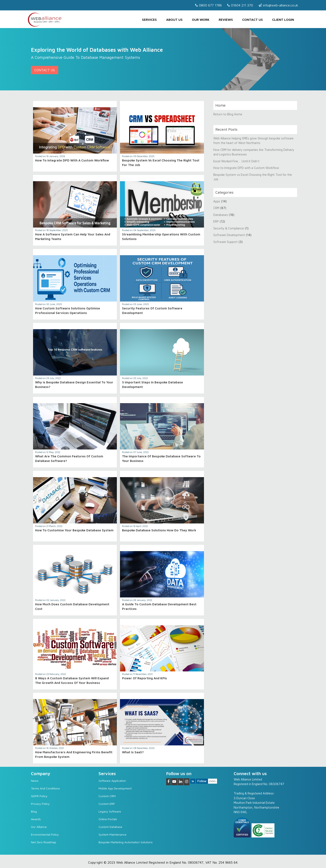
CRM (217, 208)
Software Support (225, 242)
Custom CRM (107, 796)
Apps (217, 201)
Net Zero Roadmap (44, 842)
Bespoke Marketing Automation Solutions (126, 842)
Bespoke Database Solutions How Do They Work (159, 530)
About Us (174, 20)
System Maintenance (112, 834)
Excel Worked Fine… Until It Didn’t (236, 161)
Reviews (226, 20)
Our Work (201, 20)
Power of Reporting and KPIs (144, 678)
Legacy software (110, 811)
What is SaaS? (133, 752)
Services (149, 20)
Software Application (112, 781)
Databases (221, 215)
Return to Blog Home (228, 114)
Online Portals (108, 819)
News (35, 781)
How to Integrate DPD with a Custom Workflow (72, 160)
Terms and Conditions (45, 788)
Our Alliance (39, 827)
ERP (216, 221)
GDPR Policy (39, 796)
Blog (34, 811)
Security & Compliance (229, 228)
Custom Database (110, 827)
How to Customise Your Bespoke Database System (74, 530)
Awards (36, 819)
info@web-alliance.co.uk (278, 5)
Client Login (283, 20)
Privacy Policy (40, 804)
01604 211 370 (240, 5)
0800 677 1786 (209, 5)
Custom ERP (107, 804)
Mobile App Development (115, 788)
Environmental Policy (45, 834)
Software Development (229, 235)
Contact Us (45, 70)
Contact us (253, 20)
